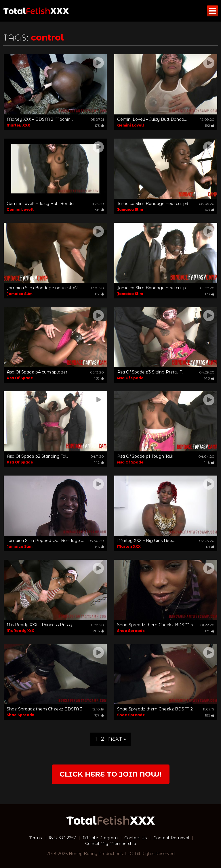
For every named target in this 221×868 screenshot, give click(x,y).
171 (210, 547)
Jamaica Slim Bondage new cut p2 (42, 288)
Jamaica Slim (130, 209)
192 (210, 125)
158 (99, 378)
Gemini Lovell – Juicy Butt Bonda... (152, 119)
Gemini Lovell (131, 125)
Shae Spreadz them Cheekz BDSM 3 (44, 709)
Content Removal (171, 838)
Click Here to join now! (110, 774)
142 (99, 462)
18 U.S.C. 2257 (62, 838)
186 (99, 547)
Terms (36, 838)
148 (209, 462)
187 (99, 715)
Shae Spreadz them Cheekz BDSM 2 (155, 709)
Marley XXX (18, 125)
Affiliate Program (100, 838)
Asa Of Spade (20, 378)
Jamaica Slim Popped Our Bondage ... (45, 541)
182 (99, 294)
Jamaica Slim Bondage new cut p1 (152, 288)
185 (210, 631)
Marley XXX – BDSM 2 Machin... (40, 119)
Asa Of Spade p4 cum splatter (37, 372)
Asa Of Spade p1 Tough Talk (145, 456)
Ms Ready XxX (20, 631)
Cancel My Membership (111, 844)
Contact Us (136, 838)
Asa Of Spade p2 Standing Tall (37, 456)
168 (209, 210)
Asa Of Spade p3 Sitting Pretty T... (151, 372)
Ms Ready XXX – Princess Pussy (39, 625)
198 (99, 210)
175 (99, 125)
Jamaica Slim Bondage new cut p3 (153, 204)
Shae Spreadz (131, 631)
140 (209, 378)
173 (210, 294)
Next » (117, 739)
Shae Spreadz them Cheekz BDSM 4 (155, 625)
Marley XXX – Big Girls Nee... (146, 541)
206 (98, 631)
